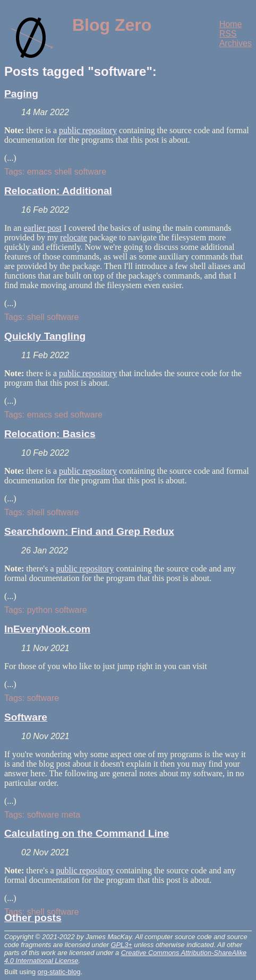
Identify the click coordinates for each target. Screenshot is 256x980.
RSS (228, 34)
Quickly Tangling (45, 336)
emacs (40, 172)
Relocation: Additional (58, 191)
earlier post (42, 228)
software (90, 172)
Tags (13, 172)
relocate (74, 237)
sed (61, 415)
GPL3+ (122, 945)
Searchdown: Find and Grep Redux (89, 531)
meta (71, 815)
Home (231, 24)
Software (26, 717)
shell (63, 172)
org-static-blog (59, 972)
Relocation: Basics (50, 434)
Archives (236, 43)
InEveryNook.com (47, 629)
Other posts (33, 918)
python (40, 610)
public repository (88, 130)
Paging (21, 94)
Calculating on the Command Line (87, 833)
